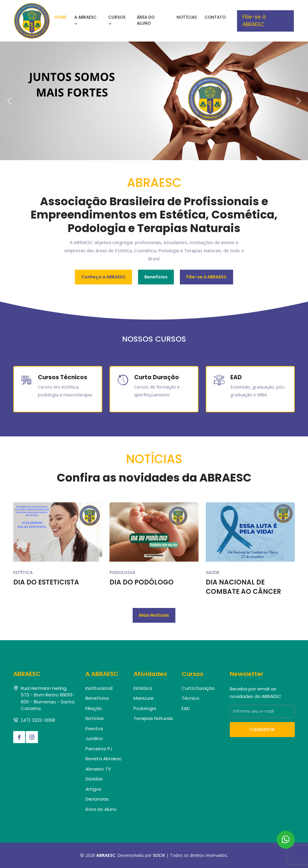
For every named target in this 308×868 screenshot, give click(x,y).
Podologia (122, 572)
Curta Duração (198, 688)
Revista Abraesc (104, 759)
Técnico (191, 698)
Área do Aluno (146, 20)
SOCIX (159, 855)
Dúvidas (94, 779)
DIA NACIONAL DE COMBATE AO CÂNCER (243, 587)
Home (60, 17)
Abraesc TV (98, 769)
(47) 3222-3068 (38, 720)
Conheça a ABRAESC (103, 277)
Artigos (93, 789)
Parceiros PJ (99, 749)
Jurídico (94, 738)
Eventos (94, 728)
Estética (23, 572)
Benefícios (156, 277)
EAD (186, 708)
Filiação (94, 708)
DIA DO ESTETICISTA (46, 582)
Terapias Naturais (153, 718)
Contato (215, 17)
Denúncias (97, 799)
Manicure (144, 698)
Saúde (213, 572)
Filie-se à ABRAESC (254, 21)
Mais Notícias (154, 615)
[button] (9, 101)
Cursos (117, 20)
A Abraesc (85, 20)
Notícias (187, 17)
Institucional (99, 688)
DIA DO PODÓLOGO (142, 582)
